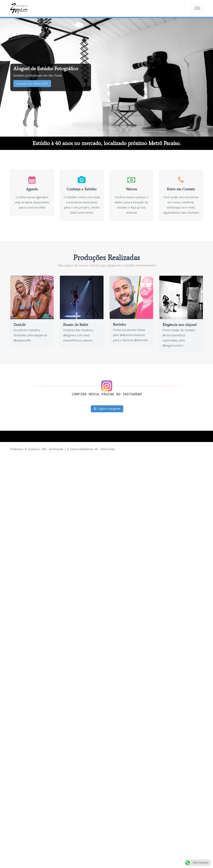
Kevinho (120, 324)
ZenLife (20, 324)
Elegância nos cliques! (180, 324)
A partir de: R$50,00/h (32, 83)
